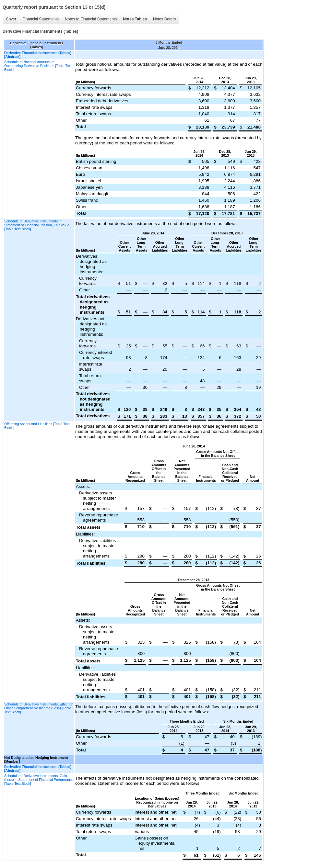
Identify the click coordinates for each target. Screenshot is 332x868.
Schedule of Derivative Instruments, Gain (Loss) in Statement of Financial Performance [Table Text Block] (39, 780)
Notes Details (165, 19)
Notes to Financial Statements (91, 19)
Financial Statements (41, 19)
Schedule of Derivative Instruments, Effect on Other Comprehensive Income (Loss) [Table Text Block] (39, 708)
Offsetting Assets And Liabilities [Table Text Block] (37, 426)
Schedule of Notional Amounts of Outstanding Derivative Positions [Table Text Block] (38, 66)
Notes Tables (135, 19)
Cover (11, 19)
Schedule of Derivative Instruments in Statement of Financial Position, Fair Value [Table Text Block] (37, 225)
